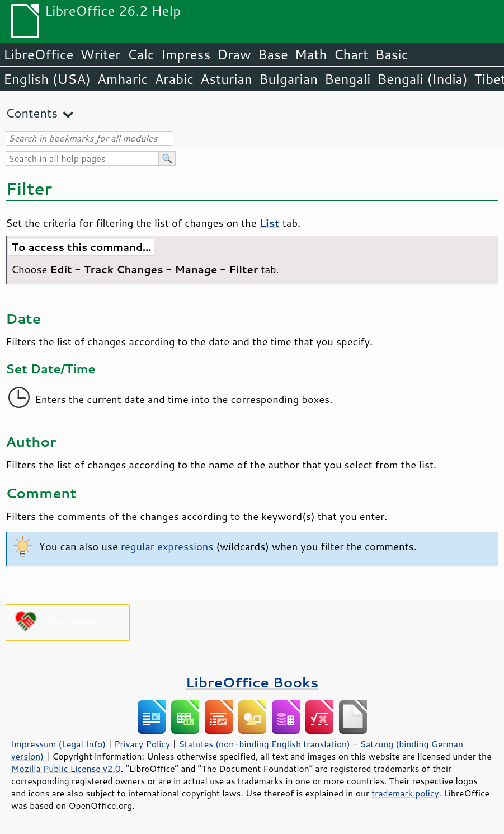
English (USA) (47, 79)
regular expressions (167, 546)
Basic (391, 54)
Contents (32, 113)
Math (311, 54)
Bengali (347, 79)
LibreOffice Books (252, 682)
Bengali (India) (423, 79)
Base (273, 54)
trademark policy (405, 793)
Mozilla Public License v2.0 (66, 769)
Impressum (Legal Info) (58, 744)
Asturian (226, 79)
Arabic (174, 79)
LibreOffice (38, 54)
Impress (186, 54)
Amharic (123, 79)
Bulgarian (288, 79)
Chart (351, 54)
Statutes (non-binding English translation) (264, 744)
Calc (141, 54)
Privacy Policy (142, 744)
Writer (100, 54)
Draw (234, 54)
